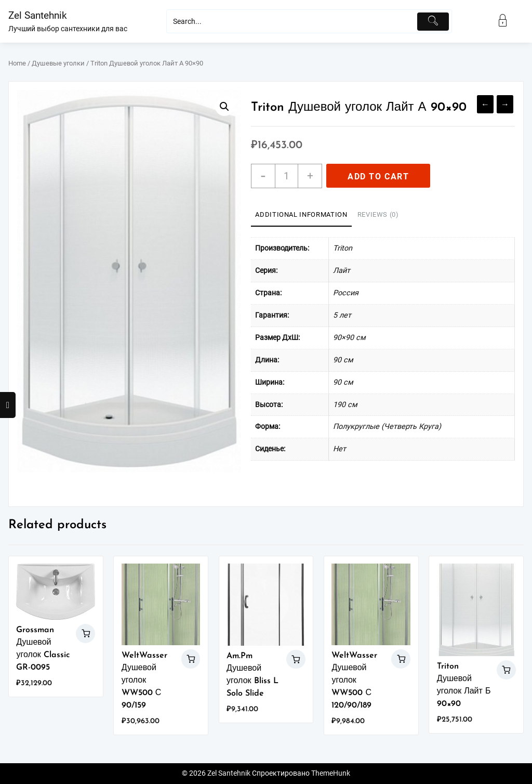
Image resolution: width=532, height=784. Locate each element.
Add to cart (378, 177)
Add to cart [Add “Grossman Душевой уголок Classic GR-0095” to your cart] (85, 633)
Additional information (301, 214)
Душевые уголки (58, 63)
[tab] (301, 215)
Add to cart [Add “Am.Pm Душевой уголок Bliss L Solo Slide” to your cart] (296, 659)
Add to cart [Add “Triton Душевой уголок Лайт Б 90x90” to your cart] (506, 670)
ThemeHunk (331, 773)
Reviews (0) (378, 214)
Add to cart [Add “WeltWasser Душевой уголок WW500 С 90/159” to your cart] (191, 659)
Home (17, 63)
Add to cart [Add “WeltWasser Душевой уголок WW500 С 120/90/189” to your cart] (401, 659)
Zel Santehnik (38, 15)
